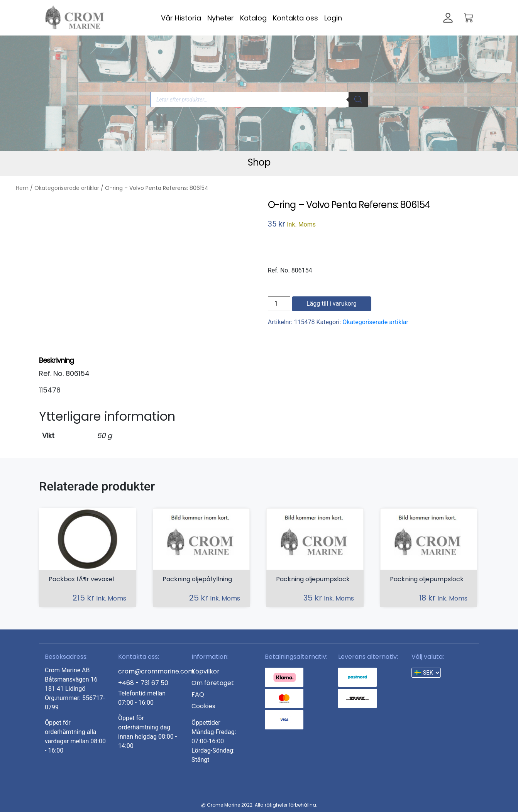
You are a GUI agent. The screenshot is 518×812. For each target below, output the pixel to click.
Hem (22, 188)
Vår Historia (181, 18)
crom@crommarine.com (156, 671)
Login (333, 18)
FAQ (198, 694)
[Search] (358, 100)
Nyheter (221, 18)
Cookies (203, 706)
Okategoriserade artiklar (67, 188)
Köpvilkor (206, 671)
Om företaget (213, 683)
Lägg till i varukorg (332, 304)
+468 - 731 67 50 (143, 683)
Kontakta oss (295, 18)
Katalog (253, 18)
